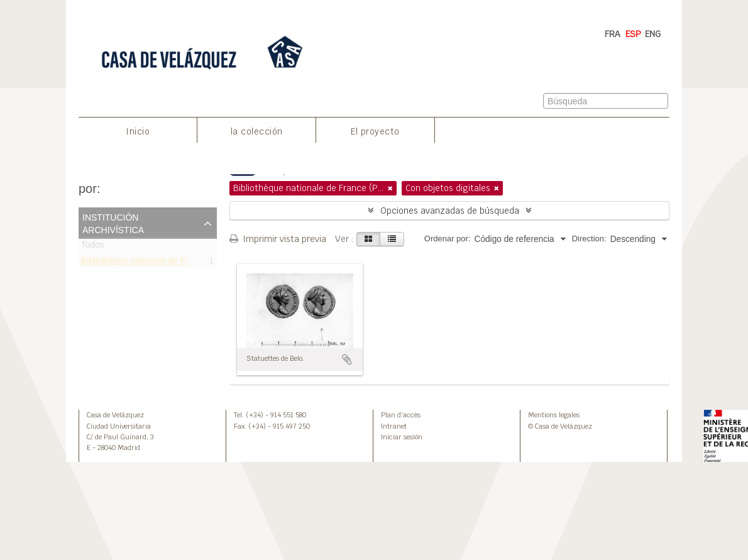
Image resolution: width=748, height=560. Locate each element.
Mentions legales (554, 415)
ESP (633, 34)
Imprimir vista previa (278, 239)
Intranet (394, 426)
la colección (257, 131)
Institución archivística (113, 222)
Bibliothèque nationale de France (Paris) (158, 262)
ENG (653, 34)
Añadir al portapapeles (347, 360)
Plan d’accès (401, 415)
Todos (93, 247)
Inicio (138, 131)
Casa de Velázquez (115, 415)
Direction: (589, 239)
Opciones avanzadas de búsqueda (450, 211)
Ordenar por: (448, 239)
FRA (613, 34)
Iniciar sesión (402, 437)
